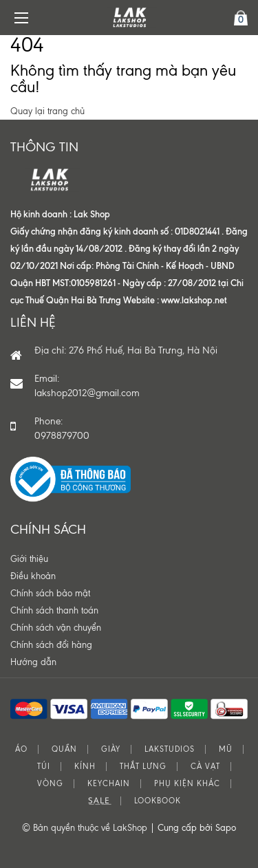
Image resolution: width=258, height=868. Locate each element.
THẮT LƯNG (143, 767)
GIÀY (111, 749)
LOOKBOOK (158, 801)
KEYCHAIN (109, 784)
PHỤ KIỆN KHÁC (187, 784)
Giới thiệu (29, 559)
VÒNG (50, 784)
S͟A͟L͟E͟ (99, 801)
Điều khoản (33, 576)
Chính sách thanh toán (54, 610)
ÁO (21, 749)
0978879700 (62, 436)
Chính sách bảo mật (50, 593)
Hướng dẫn (33, 662)
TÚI (44, 767)
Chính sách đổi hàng (51, 645)
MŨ (226, 749)
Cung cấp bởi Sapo (197, 828)
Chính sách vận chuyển (56, 628)
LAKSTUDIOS (170, 749)
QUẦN (64, 749)
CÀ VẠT (205, 767)
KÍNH (85, 767)
